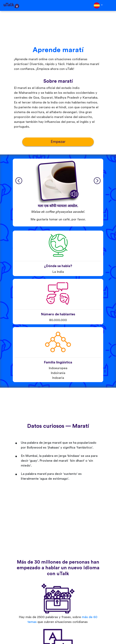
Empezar (58, 142)
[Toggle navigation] (111, 5)
